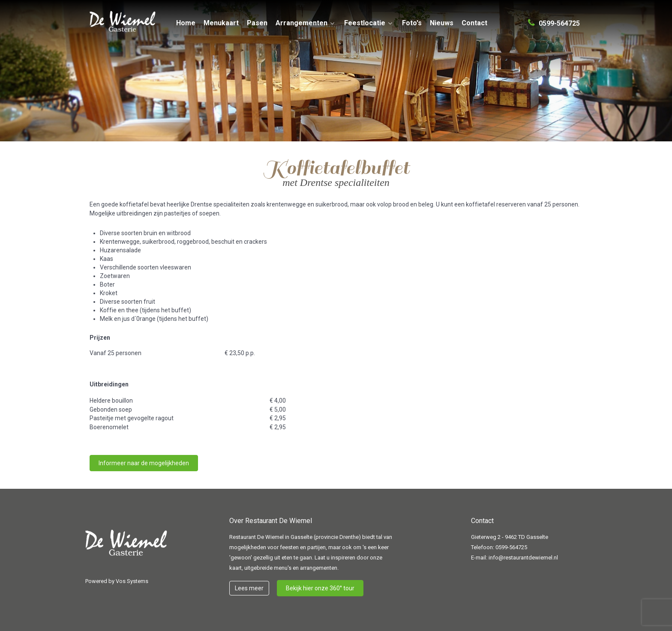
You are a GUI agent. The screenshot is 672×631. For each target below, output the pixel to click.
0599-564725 (511, 547)
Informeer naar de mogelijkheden (144, 463)
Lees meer (249, 588)
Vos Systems (132, 581)
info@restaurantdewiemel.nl (523, 558)
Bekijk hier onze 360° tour (320, 588)
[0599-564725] (554, 20)
